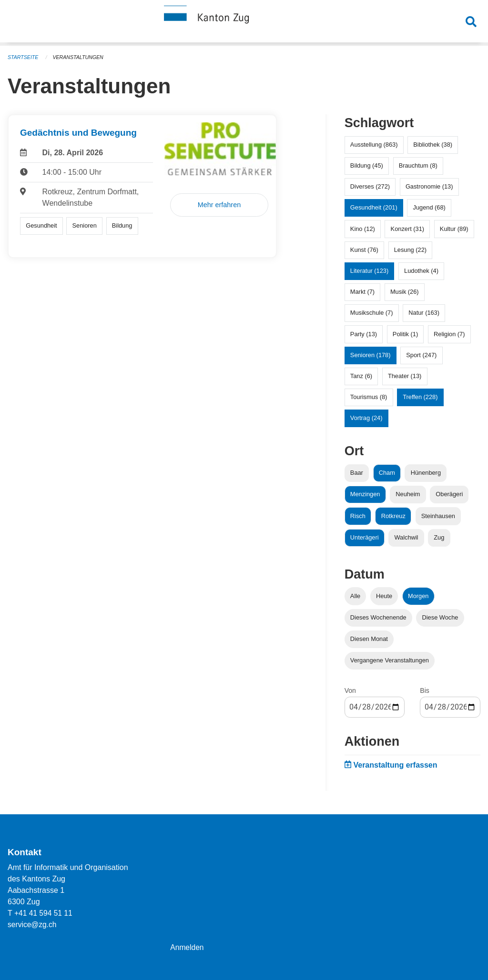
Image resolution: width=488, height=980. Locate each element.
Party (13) (364, 334)
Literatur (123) (369, 271)
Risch (358, 516)
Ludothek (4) (421, 271)
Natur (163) (424, 313)
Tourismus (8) (369, 397)
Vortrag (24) (366, 418)
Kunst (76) (364, 250)
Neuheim (408, 494)
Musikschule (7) (372, 313)
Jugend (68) (429, 207)
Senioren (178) (371, 355)
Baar (357, 473)
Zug (439, 537)
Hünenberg (426, 473)
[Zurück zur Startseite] (244, 23)
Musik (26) (405, 292)
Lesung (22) (410, 250)
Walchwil (406, 537)
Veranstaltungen (80, 57)
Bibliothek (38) (433, 145)
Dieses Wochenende (378, 617)
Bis (424, 690)
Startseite (24, 57)
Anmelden (187, 947)
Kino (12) (363, 229)
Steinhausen (438, 516)
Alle (355, 596)
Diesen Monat (369, 639)
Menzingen (365, 494)
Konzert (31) (407, 229)
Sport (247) (421, 355)
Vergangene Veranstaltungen (390, 660)
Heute (384, 596)
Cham (387, 473)
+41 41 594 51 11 (44, 913)
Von (350, 690)
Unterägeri (365, 537)
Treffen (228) (420, 397)
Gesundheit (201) (374, 207)
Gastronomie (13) (429, 186)
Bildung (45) (367, 165)
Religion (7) (449, 334)
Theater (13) (405, 376)
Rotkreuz (393, 516)
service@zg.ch (33, 925)
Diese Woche (440, 617)
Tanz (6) (361, 376)
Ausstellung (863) (374, 145)
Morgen (418, 596)
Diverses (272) (370, 186)
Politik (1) (405, 334)
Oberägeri (449, 494)
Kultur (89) (454, 229)
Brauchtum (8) (418, 165)
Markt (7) (362, 292)
